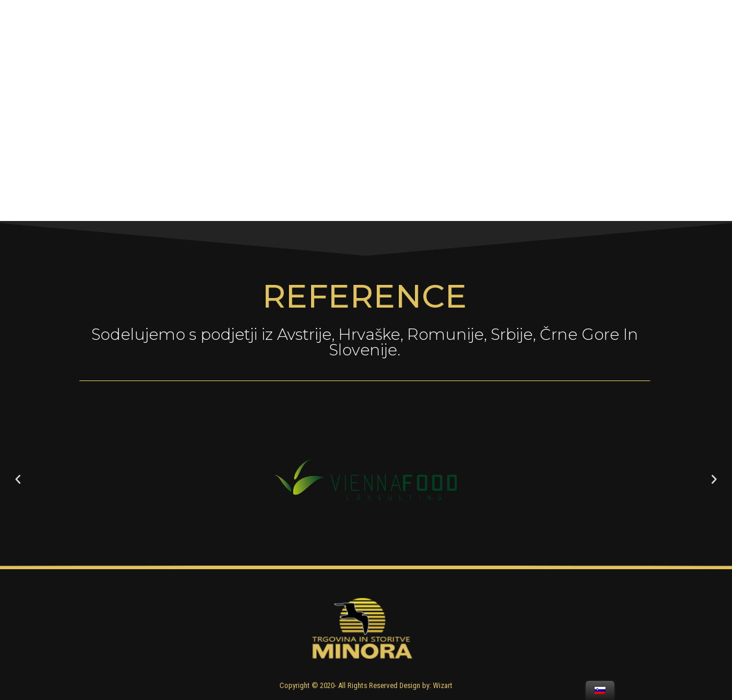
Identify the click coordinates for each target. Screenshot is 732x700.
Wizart (443, 685)
